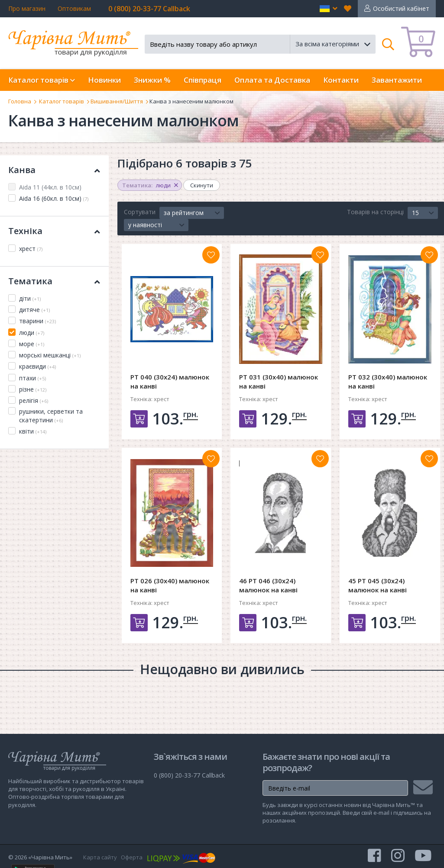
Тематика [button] (54, 281)
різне (33, 389)
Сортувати (140, 212)
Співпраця (203, 80)
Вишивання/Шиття (117, 101)
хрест (31, 249)
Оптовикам (74, 8)
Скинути (202, 185)
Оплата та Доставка (272, 80)
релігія (34, 400)
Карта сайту (100, 857)
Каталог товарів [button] (42, 80)
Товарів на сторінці (375, 212)
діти (30, 298)
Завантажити (397, 80)
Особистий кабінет (401, 8)
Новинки (104, 80)
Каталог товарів (62, 101)
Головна (20, 101)
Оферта (132, 857)
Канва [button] (54, 170)
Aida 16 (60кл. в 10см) (54, 198)
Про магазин (27, 8)
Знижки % (152, 80)
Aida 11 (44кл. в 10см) (50, 187)
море (32, 344)
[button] (329, 9)
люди (32, 333)
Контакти (341, 80)
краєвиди (37, 366)
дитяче (34, 310)
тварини (37, 321)
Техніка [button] (54, 231)
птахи (32, 378)
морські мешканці (50, 355)
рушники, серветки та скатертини (51, 416)
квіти (33, 431)
